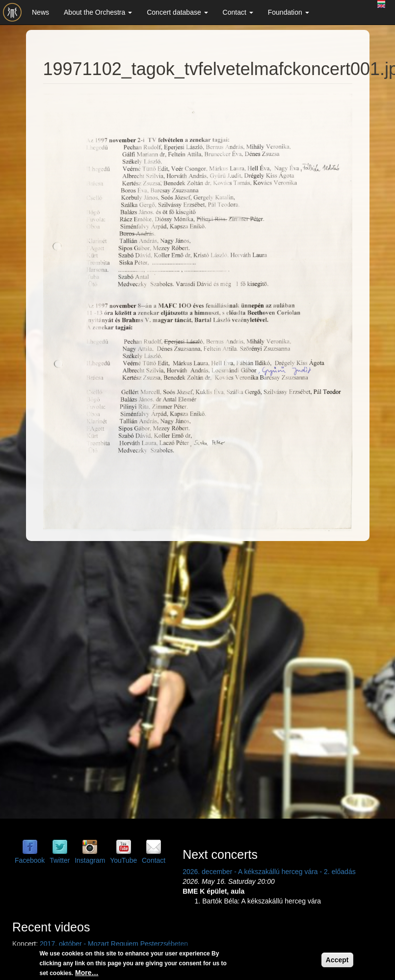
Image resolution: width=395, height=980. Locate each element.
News (40, 12)
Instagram (90, 860)
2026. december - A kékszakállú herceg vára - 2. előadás (269, 872)
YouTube (123, 860)
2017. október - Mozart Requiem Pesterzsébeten (114, 944)
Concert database (177, 12)
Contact (238, 12)
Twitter (60, 860)
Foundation (289, 12)
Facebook (30, 860)
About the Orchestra (98, 12)
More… (87, 973)
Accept (337, 960)
